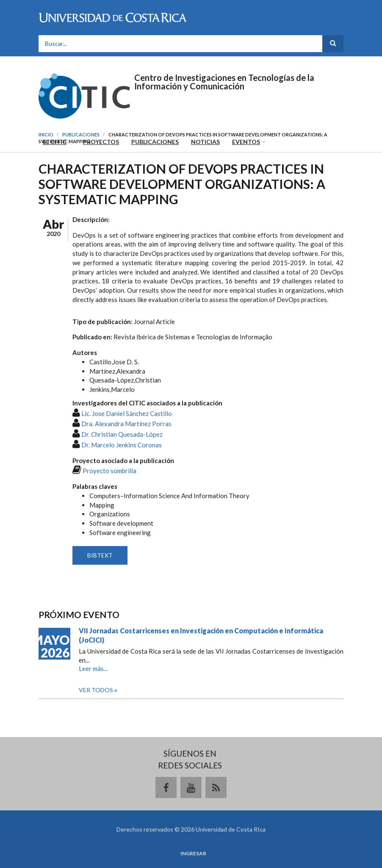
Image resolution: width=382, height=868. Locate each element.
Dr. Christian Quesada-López (122, 434)
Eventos (246, 142)
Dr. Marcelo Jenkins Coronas (122, 445)
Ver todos (97, 690)
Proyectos (101, 142)
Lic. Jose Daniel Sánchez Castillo (127, 413)
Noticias (205, 142)
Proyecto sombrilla (109, 471)
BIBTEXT (100, 555)
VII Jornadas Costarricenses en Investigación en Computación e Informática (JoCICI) (201, 635)
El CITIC (55, 142)
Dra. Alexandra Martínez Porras (126, 424)
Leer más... (93, 668)
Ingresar (193, 854)
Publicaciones (155, 142)
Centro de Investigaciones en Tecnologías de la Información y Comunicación (224, 82)
